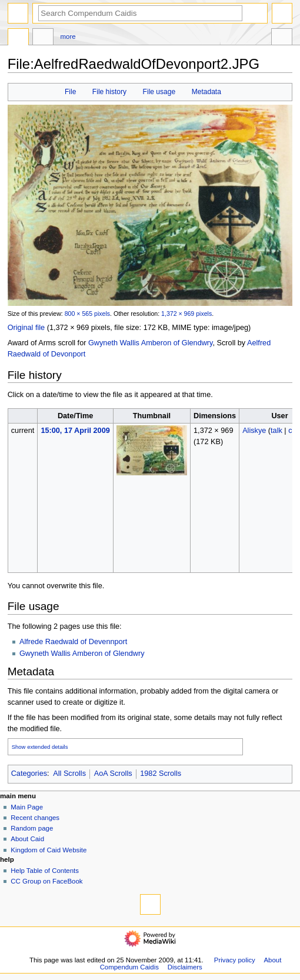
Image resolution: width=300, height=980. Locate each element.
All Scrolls (69, 774)
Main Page (27, 807)
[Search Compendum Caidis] (140, 13)
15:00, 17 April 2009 (75, 431)
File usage (159, 92)
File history (109, 92)
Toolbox (282, 38)
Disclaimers (185, 967)
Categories (29, 774)
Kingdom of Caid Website (49, 850)
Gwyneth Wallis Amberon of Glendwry (151, 343)
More (68, 36)
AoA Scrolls (113, 774)
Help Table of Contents (45, 871)
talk (276, 431)
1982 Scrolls (161, 774)
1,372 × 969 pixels (186, 314)
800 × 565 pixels (87, 314)
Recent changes (35, 818)
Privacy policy (235, 960)
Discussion (43, 38)
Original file (26, 328)
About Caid (27, 839)
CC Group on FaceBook (46, 881)
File (70, 92)
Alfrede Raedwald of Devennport (73, 642)
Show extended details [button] (40, 747)
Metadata (206, 92)
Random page (32, 828)
